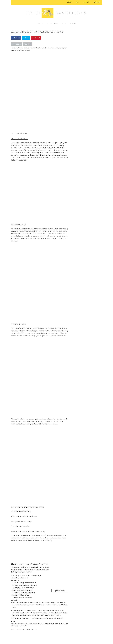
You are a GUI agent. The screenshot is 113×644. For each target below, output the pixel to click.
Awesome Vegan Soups (20, 139)
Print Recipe (27, 44)
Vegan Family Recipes (58, 148)
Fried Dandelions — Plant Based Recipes (57, 12)
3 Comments (27, 34)
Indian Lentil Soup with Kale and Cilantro (24, 516)
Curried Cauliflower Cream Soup (21, 511)
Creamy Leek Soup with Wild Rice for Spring (36, 155)
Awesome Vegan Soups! (35, 507)
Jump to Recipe (17, 44)
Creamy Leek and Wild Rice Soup (21, 521)
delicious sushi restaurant (19, 238)
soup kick (27, 229)
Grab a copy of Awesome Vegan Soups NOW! (28, 531)
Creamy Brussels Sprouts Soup (21, 526)
